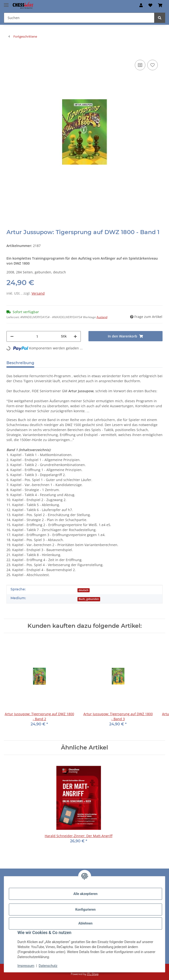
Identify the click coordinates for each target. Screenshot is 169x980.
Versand (38, 293)
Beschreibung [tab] (20, 363)
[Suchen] (160, 18)
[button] (141, 5)
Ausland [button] (102, 317)
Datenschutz (48, 966)
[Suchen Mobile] (79, 18)
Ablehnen (85, 923)
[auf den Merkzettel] (153, 65)
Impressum (26, 966)
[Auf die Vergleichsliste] (140, 65)
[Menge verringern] (12, 336)
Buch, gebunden (89, 599)
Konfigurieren (85, 910)
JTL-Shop (93, 974)
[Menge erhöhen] (75, 336)
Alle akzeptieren (85, 894)
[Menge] (37, 336)
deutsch (84, 590)
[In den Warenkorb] (10, 51)
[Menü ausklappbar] (6, 3)
